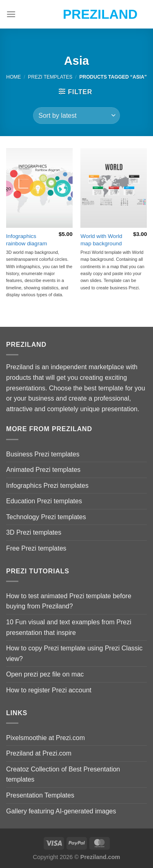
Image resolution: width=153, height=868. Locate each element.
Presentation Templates (40, 795)
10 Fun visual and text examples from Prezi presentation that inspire (69, 627)
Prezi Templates (50, 77)
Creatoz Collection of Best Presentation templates (63, 774)
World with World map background (101, 240)
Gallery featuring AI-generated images (61, 811)
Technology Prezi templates (46, 517)
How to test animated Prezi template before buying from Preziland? (69, 601)
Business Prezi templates (43, 454)
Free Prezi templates (36, 548)
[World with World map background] (114, 188)
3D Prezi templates (34, 532)
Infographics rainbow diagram (27, 240)
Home (13, 77)
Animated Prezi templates (43, 470)
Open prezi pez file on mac (45, 674)
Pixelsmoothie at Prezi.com (45, 738)
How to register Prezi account (49, 690)
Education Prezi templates (44, 501)
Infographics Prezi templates (47, 486)
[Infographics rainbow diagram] (39, 188)
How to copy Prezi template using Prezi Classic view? (74, 653)
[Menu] (11, 14)
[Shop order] (76, 115)
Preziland (76, 14)
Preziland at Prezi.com (39, 753)
